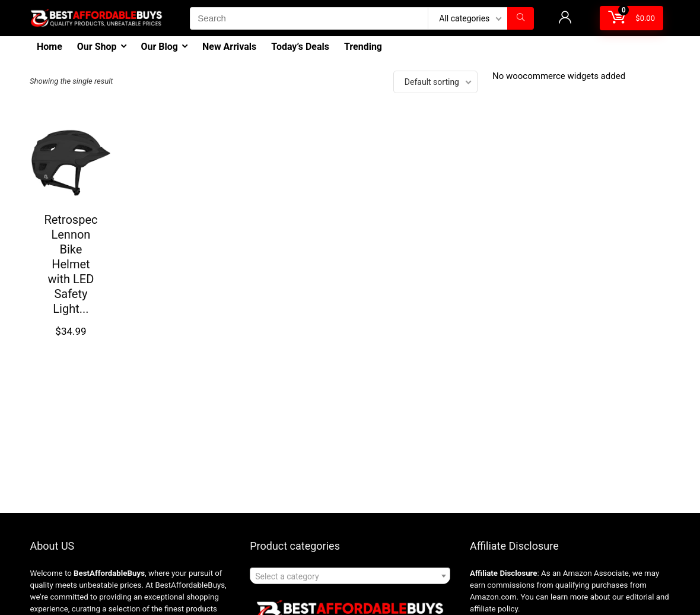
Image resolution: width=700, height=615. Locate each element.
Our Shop (97, 47)
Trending (363, 47)
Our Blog (160, 47)
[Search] (521, 18)
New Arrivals (229, 47)
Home (50, 47)
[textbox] (350, 576)
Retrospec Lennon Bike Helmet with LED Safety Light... (71, 264)
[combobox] (350, 576)
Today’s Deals (300, 47)
